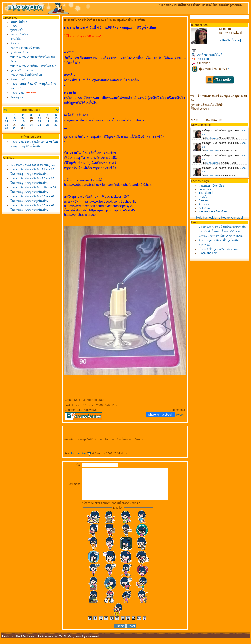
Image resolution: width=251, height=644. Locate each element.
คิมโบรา (204, 204)
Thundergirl (206, 193)
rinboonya (205, 189)
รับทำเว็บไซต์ (19, 22)
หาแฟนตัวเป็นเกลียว (211, 186)
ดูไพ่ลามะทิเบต (20, 52)
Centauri (204, 200)
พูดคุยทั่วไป (17, 30)
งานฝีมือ (16, 39)
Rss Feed (200, 59)
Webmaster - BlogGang (213, 211)
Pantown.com (45, 643)
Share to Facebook (160, 415)
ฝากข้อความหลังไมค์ (207, 55)
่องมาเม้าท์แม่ (20, 34)
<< (5, 110)
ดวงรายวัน (17, 93)
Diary (14, 26)
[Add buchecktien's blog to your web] (220, 218)
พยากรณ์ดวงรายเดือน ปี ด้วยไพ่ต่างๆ (33, 66)
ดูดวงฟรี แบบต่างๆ (22, 70)
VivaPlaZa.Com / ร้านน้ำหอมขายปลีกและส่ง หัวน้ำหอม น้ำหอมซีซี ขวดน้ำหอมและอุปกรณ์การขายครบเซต (222, 231)
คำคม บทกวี (18, 79)
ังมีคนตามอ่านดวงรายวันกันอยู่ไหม (33, 165)
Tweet (180, 415)
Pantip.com (8, 643)
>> (57, 110)
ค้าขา (15, 43)
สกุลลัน (203, 197)
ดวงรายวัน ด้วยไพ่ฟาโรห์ (26, 75)
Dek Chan (205, 208)
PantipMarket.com (26, 643)
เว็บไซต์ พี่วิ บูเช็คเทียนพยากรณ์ (218, 249)
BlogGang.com (208, 253)
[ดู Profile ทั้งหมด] (230, 40)
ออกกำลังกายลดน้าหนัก (25, 48)
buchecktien (81, 453)
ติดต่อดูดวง (17, 97)
